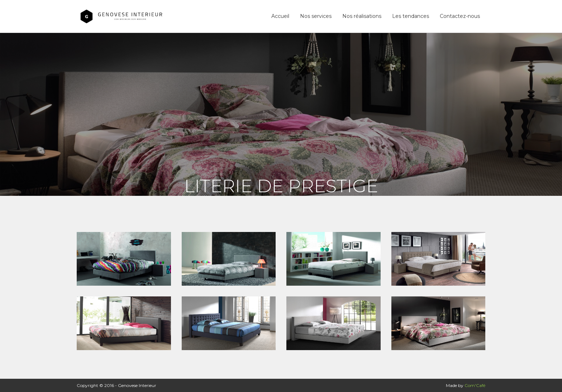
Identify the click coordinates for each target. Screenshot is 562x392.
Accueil (280, 16)
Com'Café (475, 385)
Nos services (316, 16)
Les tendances (411, 16)
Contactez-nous (460, 16)
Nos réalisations (362, 16)
